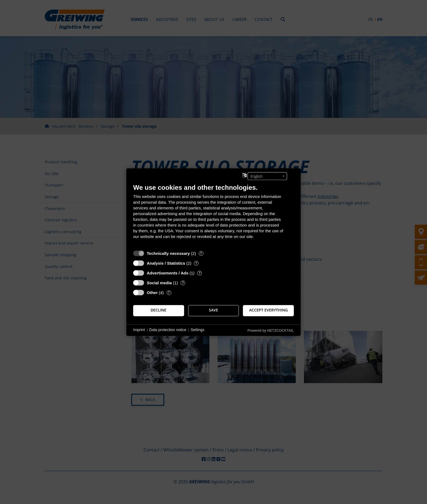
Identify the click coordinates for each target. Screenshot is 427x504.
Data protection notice (168, 330)
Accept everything (269, 310)
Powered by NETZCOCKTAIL (271, 330)
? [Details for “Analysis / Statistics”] (196, 263)
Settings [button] (198, 330)
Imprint (139, 330)
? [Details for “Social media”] (183, 283)
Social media (159, 283)
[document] (213, 215)
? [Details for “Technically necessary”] (201, 253)
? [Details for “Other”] (169, 293)
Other (152, 293)
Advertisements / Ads (168, 273)
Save (213, 310)
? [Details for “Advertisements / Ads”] (200, 273)
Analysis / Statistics (166, 263)
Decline (158, 310)
